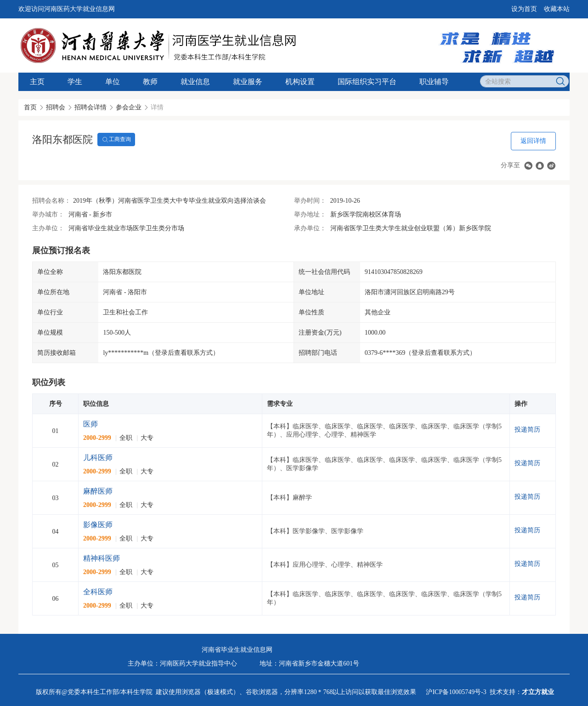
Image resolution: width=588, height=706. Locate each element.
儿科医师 (98, 458)
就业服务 (248, 82)
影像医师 (98, 525)
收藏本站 (557, 9)
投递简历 (527, 430)
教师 (150, 82)
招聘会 (56, 107)
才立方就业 (538, 692)
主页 (37, 82)
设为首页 (524, 9)
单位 (113, 82)
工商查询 (116, 140)
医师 (90, 424)
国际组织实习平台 (367, 82)
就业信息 (195, 82)
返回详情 (533, 141)
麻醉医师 (98, 491)
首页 (30, 107)
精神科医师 (102, 558)
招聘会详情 (90, 107)
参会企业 (129, 107)
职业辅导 (434, 82)
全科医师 (98, 592)
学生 (75, 82)
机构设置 (300, 82)
